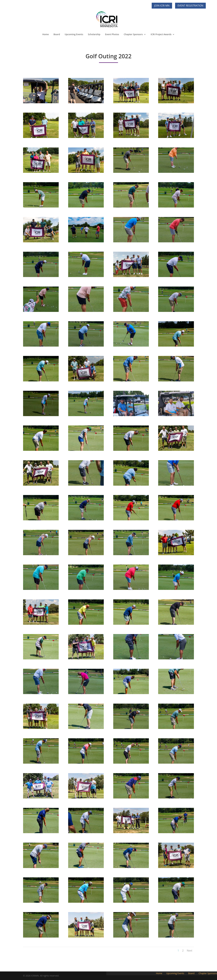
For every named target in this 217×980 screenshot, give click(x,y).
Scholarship (94, 34)
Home (46, 34)
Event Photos (112, 34)
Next (190, 951)
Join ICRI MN (162, 6)
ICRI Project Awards (161, 34)
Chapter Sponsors (133, 34)
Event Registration (191, 6)
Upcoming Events (74, 34)
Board (57, 34)
